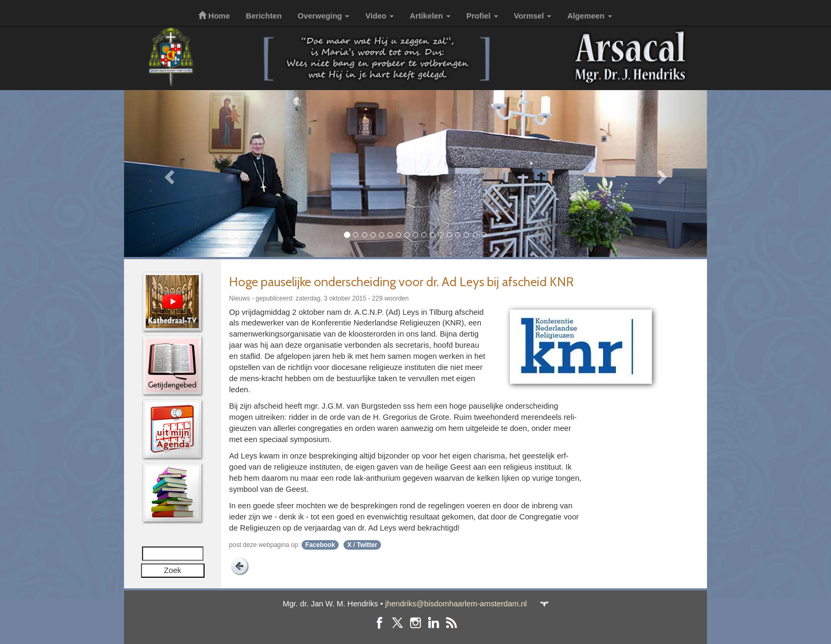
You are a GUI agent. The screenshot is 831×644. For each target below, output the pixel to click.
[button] (168, 174)
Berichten (264, 16)
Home (214, 16)
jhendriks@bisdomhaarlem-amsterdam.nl (456, 604)
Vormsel (533, 16)
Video (379, 16)
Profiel (482, 16)
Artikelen (430, 16)
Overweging (323, 16)
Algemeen (589, 16)
